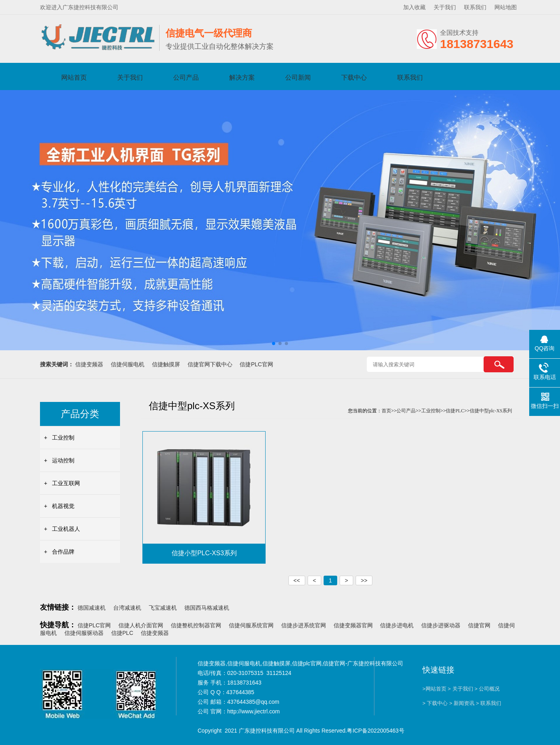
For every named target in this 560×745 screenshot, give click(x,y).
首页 (386, 411)
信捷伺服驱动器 (84, 633)
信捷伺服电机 (128, 364)
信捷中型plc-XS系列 (491, 411)
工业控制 (63, 438)
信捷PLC (455, 411)
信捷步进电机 (397, 625)
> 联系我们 (489, 703)
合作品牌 (63, 552)
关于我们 (445, 7)
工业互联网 (66, 483)
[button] (274, 343)
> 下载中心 (435, 703)
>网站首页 (434, 689)
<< (297, 580)
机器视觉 (63, 506)
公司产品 (186, 77)
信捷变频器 (89, 364)
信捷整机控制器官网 (196, 625)
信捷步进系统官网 (304, 625)
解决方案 (242, 77)
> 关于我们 (460, 689)
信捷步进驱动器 (441, 625)
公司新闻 (298, 77)
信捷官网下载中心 (210, 364)
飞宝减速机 (163, 608)
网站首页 (74, 77)
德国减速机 (92, 608)
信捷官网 (479, 625)
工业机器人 (66, 529)
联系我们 (475, 7)
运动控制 (63, 460)
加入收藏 (414, 7)
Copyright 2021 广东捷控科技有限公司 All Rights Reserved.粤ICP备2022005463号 (301, 731)
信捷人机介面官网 (141, 625)
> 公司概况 (487, 689)
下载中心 (354, 77)
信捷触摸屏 (166, 364)
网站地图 (506, 7)
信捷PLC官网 (256, 364)
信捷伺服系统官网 (251, 625)
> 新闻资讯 (462, 703)
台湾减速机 (127, 608)
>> (364, 580)
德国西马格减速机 (207, 608)
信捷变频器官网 (353, 625)
